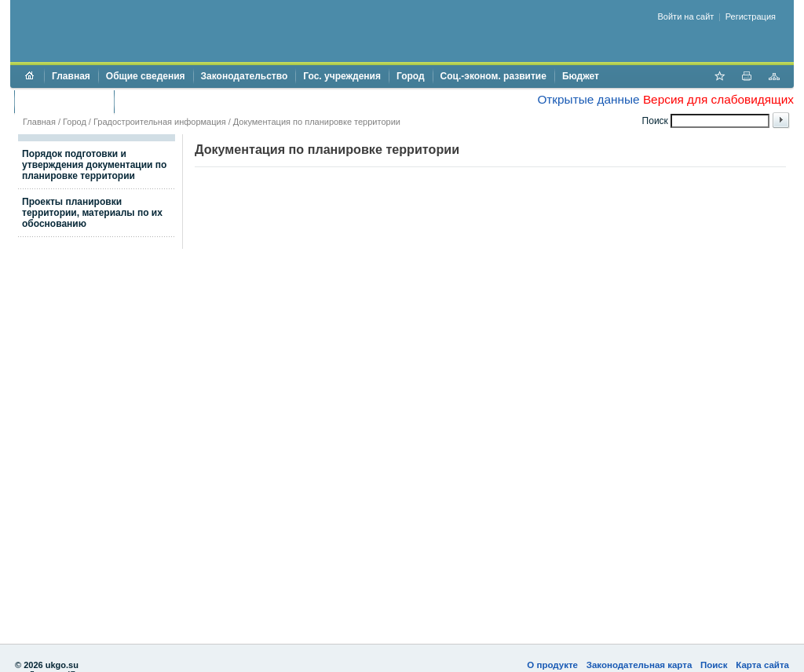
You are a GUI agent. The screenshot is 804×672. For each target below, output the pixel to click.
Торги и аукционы (64, 101)
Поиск (714, 665)
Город (411, 76)
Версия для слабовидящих (718, 99)
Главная (71, 76)
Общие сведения (146, 76)
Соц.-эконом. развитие (493, 76)
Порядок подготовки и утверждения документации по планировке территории (94, 165)
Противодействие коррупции (190, 101)
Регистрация (751, 16)
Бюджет (581, 76)
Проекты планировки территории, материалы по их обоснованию (92, 213)
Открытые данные (588, 99)
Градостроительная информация (160, 122)
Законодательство (245, 76)
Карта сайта (762, 665)
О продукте (552, 665)
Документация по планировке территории (317, 122)
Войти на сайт (686, 16)
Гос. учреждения (342, 76)
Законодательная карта (640, 665)
